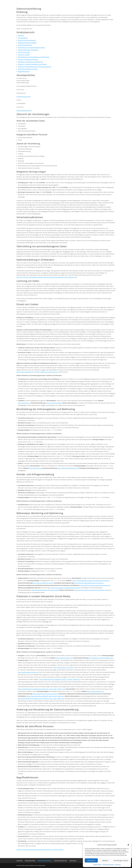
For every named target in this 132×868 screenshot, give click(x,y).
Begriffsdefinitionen (24, 71)
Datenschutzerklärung (108, 865)
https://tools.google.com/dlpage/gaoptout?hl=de (65, 588)
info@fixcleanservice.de (24, 97)
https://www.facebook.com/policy (63, 667)
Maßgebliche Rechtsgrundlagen (27, 43)
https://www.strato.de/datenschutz (68, 468)
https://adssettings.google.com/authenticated (45, 590)
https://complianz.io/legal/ (54, 403)
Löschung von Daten (24, 52)
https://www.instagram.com (64, 658)
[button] (128, 845)
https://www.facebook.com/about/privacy (45, 694)
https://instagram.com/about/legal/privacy (101, 658)
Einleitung (21, 36)
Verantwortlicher (23, 38)
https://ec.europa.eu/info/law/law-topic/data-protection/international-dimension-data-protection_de (46, 277)
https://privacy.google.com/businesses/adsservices (90, 590)
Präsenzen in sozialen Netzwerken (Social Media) (32, 64)
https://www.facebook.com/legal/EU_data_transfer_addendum (46, 696)
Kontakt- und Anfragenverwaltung (28, 59)
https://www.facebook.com (96, 691)
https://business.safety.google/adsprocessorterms (88, 583)
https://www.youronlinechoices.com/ (48, 372)
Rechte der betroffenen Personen (28, 69)
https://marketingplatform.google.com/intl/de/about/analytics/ (91, 581)
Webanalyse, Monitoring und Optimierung (30, 62)
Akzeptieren (91, 860)
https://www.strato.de (35, 468)
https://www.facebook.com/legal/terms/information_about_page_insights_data (42, 689)
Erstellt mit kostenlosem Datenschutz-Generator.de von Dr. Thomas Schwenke (40, 849)
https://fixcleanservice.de (24, 111)
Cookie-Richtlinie (97, 865)
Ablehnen (105, 860)
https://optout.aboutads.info (25, 372)
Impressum (118, 865)
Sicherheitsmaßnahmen (25, 45)
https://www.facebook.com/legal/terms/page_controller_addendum (59, 679)
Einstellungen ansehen (121, 860)
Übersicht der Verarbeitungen (27, 40)
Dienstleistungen (30, 861)
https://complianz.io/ (24, 403)
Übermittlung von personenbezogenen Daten (31, 48)
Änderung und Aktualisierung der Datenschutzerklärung (34, 67)
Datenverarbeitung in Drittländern (28, 50)
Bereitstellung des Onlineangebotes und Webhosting (34, 57)
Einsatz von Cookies (24, 55)
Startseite (19, 861)
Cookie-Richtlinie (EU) (60, 861)
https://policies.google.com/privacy (43, 583)
